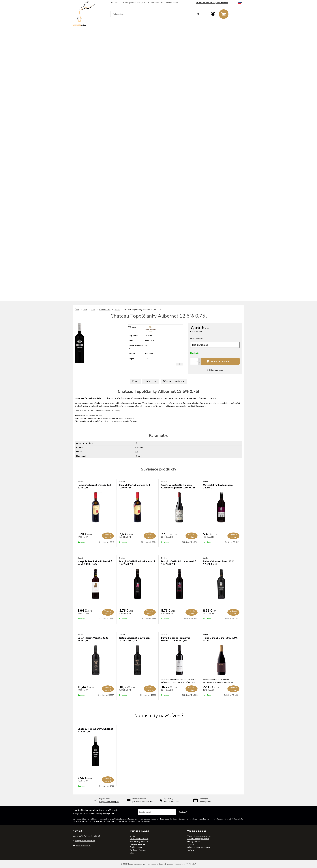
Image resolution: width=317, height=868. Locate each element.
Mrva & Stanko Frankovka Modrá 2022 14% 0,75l (176, 639)
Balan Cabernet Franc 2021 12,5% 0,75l (219, 563)
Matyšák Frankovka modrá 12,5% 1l (218, 486)
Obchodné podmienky (139, 839)
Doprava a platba (137, 844)
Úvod (116, 3)
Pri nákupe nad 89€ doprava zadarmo (212, 3)
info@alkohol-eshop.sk (135, 3)
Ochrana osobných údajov (198, 839)
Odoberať (183, 812)
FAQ (132, 853)
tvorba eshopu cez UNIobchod (154, 864)
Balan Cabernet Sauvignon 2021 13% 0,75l (134, 639)
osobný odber (172, 3)
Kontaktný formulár (138, 850)
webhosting (171, 864)
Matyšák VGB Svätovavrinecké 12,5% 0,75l (179, 563)
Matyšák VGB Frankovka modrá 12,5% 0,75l (137, 563)
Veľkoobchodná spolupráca (199, 847)
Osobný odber (136, 847)
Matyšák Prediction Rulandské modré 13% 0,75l (95, 563)
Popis (135, 381)
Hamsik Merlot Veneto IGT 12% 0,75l (135, 486)
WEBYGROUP (191, 864)
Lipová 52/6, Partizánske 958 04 (86, 836)
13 (136, 443)
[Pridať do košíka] (215, 361)
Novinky (190, 844)
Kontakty (191, 850)
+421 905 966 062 (84, 846)
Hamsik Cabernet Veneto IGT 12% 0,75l (94, 486)
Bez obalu (139, 448)
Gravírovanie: (197, 339)
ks (197, 361)
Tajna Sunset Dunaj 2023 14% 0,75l (220, 639)
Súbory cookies (194, 842)
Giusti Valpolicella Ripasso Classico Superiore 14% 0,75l (178, 486)
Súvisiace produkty (174, 381)
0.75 (137, 452)
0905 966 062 (157, 3)
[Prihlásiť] (213, 14)
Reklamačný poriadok (139, 842)
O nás (132, 836)
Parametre (151, 381)
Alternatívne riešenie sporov (199, 836)
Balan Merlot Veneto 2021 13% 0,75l (93, 639)
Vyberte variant (108, 536)
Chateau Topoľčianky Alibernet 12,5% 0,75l (95, 730)
